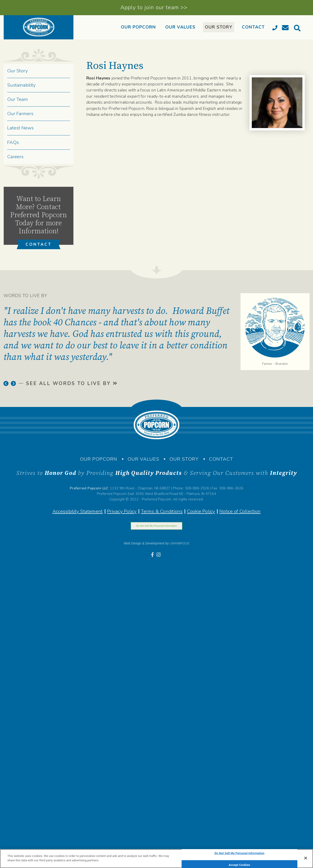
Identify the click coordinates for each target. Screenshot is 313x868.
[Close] (306, 858)
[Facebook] (153, 555)
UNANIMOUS (179, 543)
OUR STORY (219, 27)
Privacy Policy (122, 511)
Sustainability (21, 85)
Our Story (17, 71)
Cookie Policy (201, 511)
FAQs (13, 142)
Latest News (20, 128)
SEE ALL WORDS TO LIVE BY (71, 383)
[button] (6, 383)
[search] (298, 29)
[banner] (39, 27)
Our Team (17, 99)
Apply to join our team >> (154, 7)
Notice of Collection (240, 511)
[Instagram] (159, 555)
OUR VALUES (180, 27)
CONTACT (253, 27)
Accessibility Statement (78, 511)
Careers (15, 157)
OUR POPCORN (138, 27)
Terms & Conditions (162, 511)
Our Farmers (20, 114)
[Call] (275, 29)
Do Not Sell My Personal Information (156, 526)
